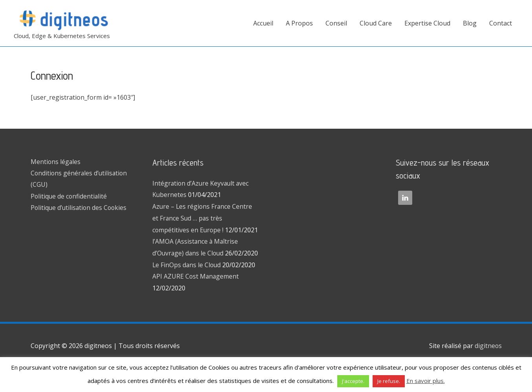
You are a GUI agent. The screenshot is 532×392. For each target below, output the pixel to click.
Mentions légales (56, 162)
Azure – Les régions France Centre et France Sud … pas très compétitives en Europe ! (203, 218)
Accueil (263, 23)
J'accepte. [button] (353, 381)
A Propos (299, 23)
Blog (470, 23)
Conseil (336, 23)
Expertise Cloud (427, 23)
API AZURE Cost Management (196, 300)
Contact (501, 23)
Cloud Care (376, 23)
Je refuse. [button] (389, 381)
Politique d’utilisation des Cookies (80, 208)
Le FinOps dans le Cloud (187, 288)
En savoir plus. (426, 381)
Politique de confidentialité (69, 197)
